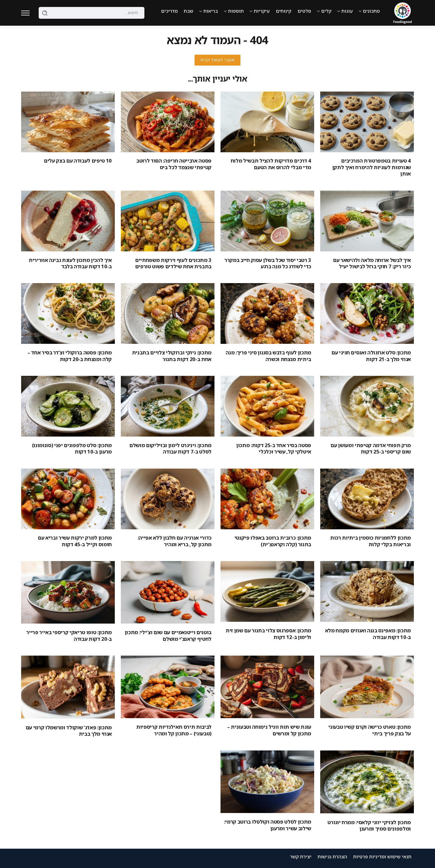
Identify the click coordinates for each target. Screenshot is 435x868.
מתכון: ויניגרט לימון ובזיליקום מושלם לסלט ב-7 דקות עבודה (170, 448)
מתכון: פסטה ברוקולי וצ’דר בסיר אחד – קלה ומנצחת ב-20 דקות (70, 356)
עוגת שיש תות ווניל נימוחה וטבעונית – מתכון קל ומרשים (269, 730)
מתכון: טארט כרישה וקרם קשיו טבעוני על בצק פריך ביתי (370, 730)
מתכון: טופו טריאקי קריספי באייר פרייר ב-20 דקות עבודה (69, 635)
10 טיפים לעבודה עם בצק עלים (78, 161)
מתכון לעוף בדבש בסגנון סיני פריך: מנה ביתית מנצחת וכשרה (268, 356)
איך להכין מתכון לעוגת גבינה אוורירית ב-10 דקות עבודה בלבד (70, 263)
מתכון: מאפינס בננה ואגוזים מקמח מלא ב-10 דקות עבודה (368, 634)
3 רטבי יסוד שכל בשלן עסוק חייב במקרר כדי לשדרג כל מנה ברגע (268, 263)
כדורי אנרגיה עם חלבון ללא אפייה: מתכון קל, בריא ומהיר (175, 541)
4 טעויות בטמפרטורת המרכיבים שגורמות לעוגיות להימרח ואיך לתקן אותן (372, 167)
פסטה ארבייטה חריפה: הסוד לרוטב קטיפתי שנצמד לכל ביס (174, 164)
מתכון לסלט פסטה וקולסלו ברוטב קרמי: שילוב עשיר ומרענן (268, 825)
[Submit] (45, 13)
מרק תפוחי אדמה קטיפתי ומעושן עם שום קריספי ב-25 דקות (371, 448)
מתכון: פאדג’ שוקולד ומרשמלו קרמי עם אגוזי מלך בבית (69, 731)
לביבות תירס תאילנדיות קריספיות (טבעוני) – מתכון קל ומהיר (174, 730)
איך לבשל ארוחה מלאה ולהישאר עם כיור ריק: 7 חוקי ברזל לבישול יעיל (372, 263)
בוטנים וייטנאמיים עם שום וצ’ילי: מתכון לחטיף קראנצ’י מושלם (168, 635)
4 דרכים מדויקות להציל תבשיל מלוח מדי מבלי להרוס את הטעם (271, 164)
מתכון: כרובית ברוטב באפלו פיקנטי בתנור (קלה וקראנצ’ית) (273, 541)
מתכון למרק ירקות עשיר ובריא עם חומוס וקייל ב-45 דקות (75, 541)
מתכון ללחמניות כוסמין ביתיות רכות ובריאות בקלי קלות (371, 541)
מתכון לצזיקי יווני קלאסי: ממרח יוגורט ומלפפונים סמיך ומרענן (369, 825)
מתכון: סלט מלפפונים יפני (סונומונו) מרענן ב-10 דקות (72, 448)
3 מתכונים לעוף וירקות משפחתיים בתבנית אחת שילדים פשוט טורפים (173, 263)
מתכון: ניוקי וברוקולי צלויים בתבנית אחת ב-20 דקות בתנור (172, 356)
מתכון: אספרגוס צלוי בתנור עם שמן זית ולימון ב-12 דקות (268, 634)
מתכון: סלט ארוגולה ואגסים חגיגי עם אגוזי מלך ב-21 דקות (371, 356)
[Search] (92, 13)
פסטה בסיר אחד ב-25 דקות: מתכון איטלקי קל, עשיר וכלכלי (274, 448)
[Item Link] (367, 122)
